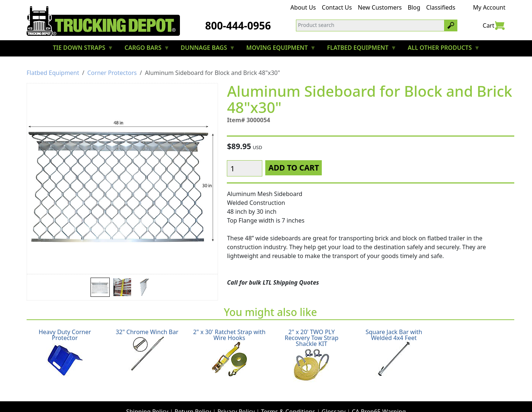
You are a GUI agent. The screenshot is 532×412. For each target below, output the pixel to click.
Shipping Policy (147, 396)
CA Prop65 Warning (379, 396)
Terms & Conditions (288, 396)
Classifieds (441, 7)
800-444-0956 (238, 25)
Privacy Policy (236, 396)
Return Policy (193, 396)
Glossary (334, 396)
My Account (489, 7)
